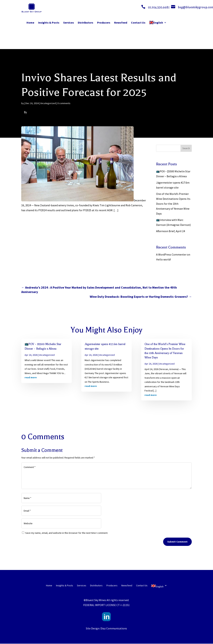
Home (30, 23)
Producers (104, 23)
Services (69, 23)
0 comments (64, 103)
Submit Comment (177, 542)
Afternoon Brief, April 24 (171, 231)
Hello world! (163, 259)
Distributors (86, 23)
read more (31, 377)
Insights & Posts (49, 23)
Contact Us (138, 23)
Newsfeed (121, 23)
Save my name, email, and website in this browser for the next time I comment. (67, 533)
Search (186, 148)
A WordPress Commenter (171, 254)
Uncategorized (48, 103)
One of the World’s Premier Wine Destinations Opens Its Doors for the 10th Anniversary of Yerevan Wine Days (173, 204)
